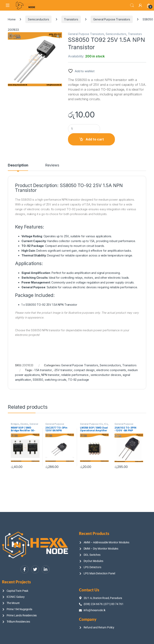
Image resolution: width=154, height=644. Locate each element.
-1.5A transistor (43, 370)
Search (132, 5)
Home (12, 19)
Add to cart (95, 139)
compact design (84, 370)
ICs (106, 424)
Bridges (15, 424)
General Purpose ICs (24, 425)
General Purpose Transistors (112, 19)
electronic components (111, 370)
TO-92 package (79, 380)
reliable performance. (75, 375)
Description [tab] (18, 165)
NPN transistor (50, 375)
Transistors (71, 19)
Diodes (24, 424)
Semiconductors (38, 19)
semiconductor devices (106, 375)
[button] (58, 37)
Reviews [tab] (52, 165)
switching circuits (56, 380)
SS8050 (38, 380)
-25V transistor (63, 370)
